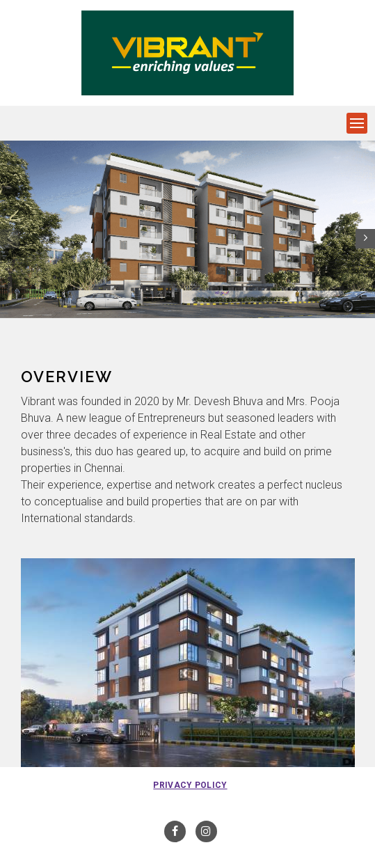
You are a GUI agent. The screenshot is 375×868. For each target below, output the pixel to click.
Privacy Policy (190, 785)
